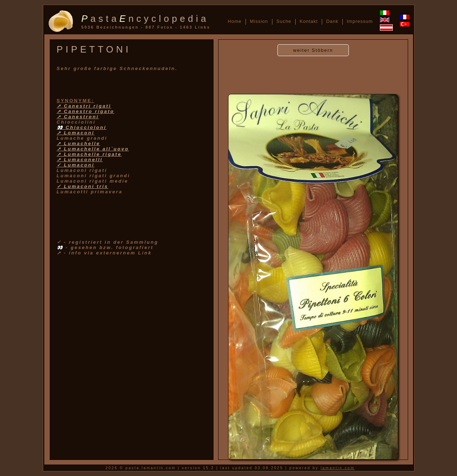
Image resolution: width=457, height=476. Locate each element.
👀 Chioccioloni (82, 127)
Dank (332, 21)
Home (235, 21)
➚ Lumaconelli (80, 160)
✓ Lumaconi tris (83, 186)
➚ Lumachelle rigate (89, 154)
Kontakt (309, 21)
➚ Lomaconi (76, 133)
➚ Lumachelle (79, 143)
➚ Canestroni (78, 117)
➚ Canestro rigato (86, 111)
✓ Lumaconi (76, 165)
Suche (284, 21)
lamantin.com (338, 468)
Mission (259, 21)
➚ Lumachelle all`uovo (93, 149)
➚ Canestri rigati (84, 106)
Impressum (360, 21)
